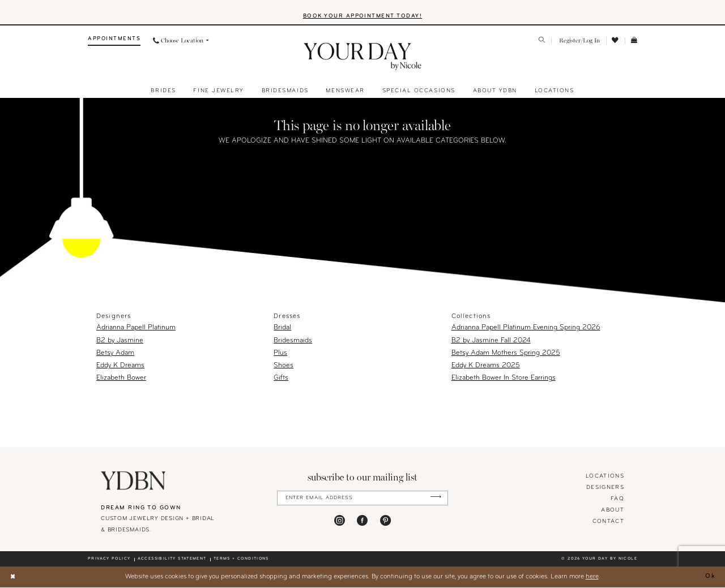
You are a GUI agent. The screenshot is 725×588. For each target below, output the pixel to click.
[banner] (363, 58)
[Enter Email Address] (363, 499)
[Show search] (542, 42)
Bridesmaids (293, 341)
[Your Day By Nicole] (133, 481)
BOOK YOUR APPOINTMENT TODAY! (362, 17)
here (592, 577)
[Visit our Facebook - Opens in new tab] (362, 522)
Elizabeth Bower (121, 379)
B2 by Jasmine (120, 341)
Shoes (283, 366)
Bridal (282, 328)
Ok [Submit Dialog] (710, 577)
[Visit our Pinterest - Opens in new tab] (385, 522)
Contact (608, 522)
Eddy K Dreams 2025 (486, 366)
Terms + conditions (241, 560)
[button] (579, 42)
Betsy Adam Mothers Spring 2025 (506, 354)
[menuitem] (114, 42)
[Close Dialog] (13, 578)
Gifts (281, 379)
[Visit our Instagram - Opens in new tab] (340, 522)
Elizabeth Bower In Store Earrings (504, 379)
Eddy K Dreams (120, 366)
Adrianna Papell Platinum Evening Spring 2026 (526, 328)
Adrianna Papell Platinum (136, 328)
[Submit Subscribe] (435, 499)
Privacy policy (109, 560)
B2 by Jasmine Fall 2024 (491, 341)
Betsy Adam (115, 354)
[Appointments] (114, 42)
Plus (280, 354)
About (613, 511)
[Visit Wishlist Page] (616, 41)
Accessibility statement (172, 560)
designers (605, 488)
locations (605, 477)
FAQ (617, 499)
